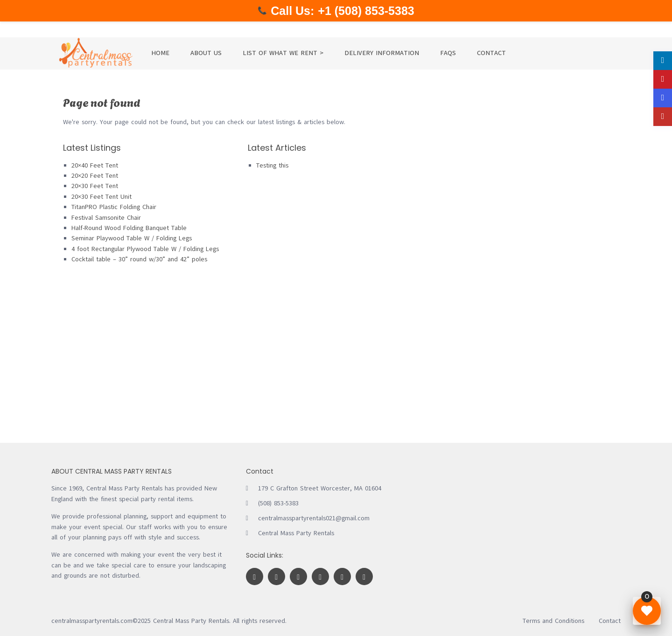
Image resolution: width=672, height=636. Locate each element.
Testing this (272, 165)
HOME (160, 53)
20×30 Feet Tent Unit (101, 197)
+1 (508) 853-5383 (366, 11)
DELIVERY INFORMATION (382, 53)
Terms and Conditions (553, 621)
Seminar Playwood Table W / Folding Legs (132, 238)
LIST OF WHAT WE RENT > (283, 53)
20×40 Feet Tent (95, 165)
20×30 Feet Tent (95, 186)
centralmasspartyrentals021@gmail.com (314, 518)
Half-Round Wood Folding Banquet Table (129, 228)
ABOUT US (206, 53)
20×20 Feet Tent (95, 176)
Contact (610, 621)
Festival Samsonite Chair (106, 218)
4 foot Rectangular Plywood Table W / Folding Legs (145, 249)
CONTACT (491, 53)
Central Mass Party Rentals (296, 533)
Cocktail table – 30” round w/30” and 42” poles (139, 259)
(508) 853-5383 (278, 503)
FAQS (448, 53)
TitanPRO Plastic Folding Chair (114, 207)
